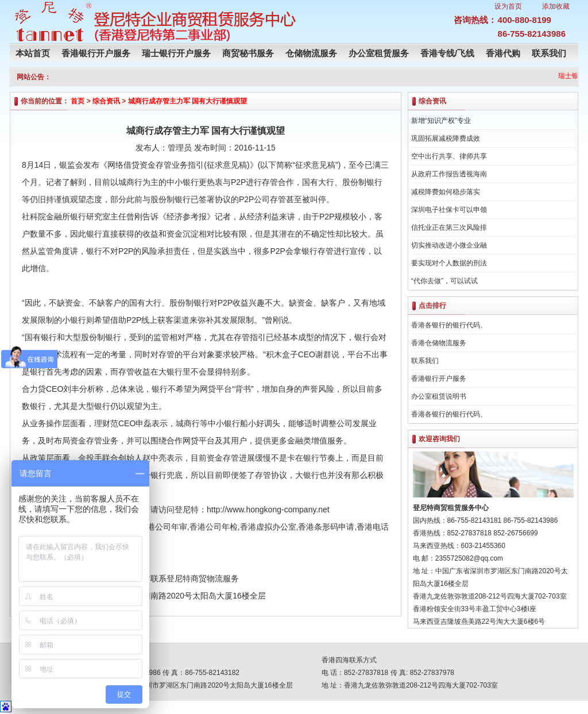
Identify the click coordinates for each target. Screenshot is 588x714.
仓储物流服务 (311, 53)
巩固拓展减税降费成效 (446, 138)
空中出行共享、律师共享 (449, 156)
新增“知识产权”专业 (441, 121)
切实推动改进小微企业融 (449, 245)
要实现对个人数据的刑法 (449, 263)
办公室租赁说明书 (439, 396)
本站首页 (33, 53)
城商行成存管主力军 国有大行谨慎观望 (187, 101)
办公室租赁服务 (379, 53)
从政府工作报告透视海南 (449, 174)
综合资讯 (106, 101)
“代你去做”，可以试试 (444, 281)
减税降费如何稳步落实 (446, 192)
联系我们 (549, 53)
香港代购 (503, 53)
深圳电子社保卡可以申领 (449, 210)
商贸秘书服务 (248, 53)
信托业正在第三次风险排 (449, 227)
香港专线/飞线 (447, 53)
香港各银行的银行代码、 (449, 325)
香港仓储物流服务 (439, 343)
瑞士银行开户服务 (176, 53)
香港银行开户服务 (96, 53)
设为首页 (508, 6)
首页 (78, 101)
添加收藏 (556, 6)
